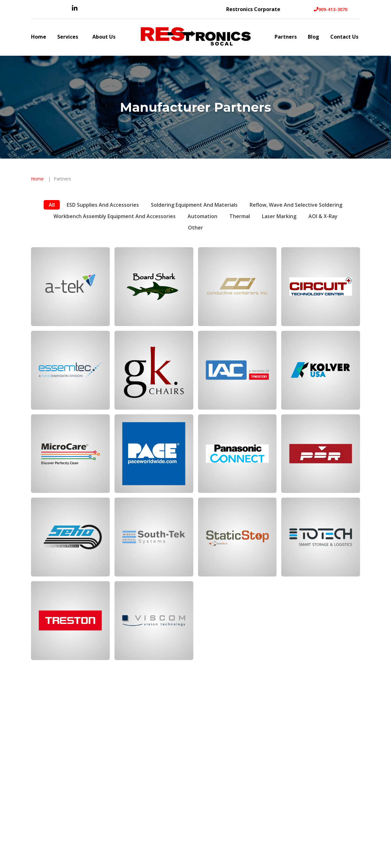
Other (195, 228)
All (52, 205)
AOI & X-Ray (323, 216)
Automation (202, 216)
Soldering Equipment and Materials (194, 205)
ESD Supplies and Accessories (103, 205)
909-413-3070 (331, 9)
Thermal (240, 216)
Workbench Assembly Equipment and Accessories (115, 216)
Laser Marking (279, 216)
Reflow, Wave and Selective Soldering (296, 205)
